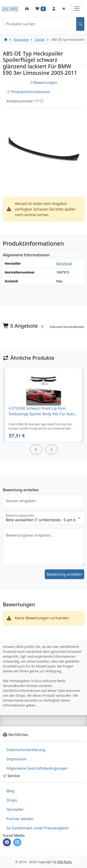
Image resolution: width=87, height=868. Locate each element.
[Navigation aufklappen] (77, 9)
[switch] (44, 327)
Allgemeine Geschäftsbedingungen (37, 768)
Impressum (16, 759)
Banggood (64, 263)
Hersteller (15, 809)
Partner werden (20, 819)
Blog (10, 791)
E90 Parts (65, 862)
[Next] (51, 449)
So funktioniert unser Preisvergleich (38, 828)
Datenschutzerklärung (26, 750)
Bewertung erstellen (64, 574)
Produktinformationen (28, 92)
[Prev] (36, 449)
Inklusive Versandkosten (67, 327)
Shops (12, 800)
